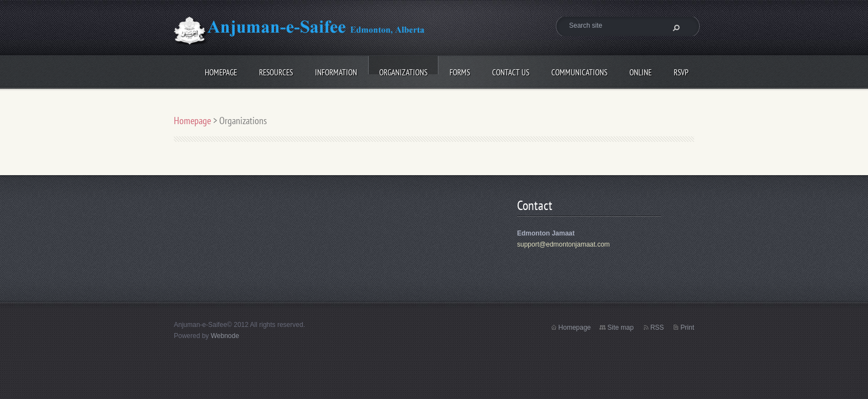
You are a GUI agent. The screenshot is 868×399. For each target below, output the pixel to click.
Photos (191, 102)
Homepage (195, 71)
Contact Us (485, 71)
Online (615, 71)
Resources (250, 71)
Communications (554, 71)
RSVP (656, 71)
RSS (657, 328)
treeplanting (247, 102)
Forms (434, 71)
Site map (620, 328)
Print (687, 328)
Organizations (378, 71)
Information (311, 71)
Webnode (225, 336)
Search (675, 28)
